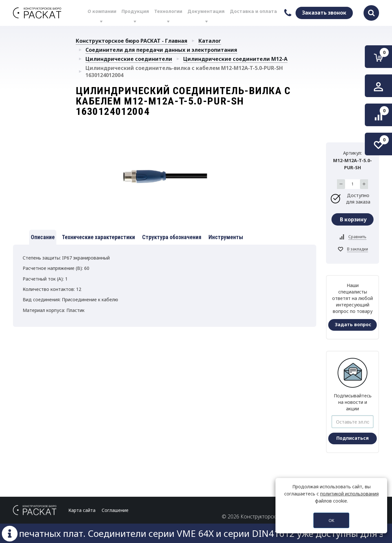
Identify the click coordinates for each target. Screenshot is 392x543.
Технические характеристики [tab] (98, 237)
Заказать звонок (324, 13)
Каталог (210, 41)
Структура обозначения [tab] (172, 237)
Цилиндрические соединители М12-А (235, 59)
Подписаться (353, 438)
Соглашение (115, 510)
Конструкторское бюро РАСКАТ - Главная (132, 41)
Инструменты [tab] (226, 237)
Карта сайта (82, 510)
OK (331, 520)
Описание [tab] (43, 237)
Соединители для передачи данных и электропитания (161, 50)
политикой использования (349, 494)
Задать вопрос (353, 324)
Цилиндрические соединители (129, 59)
